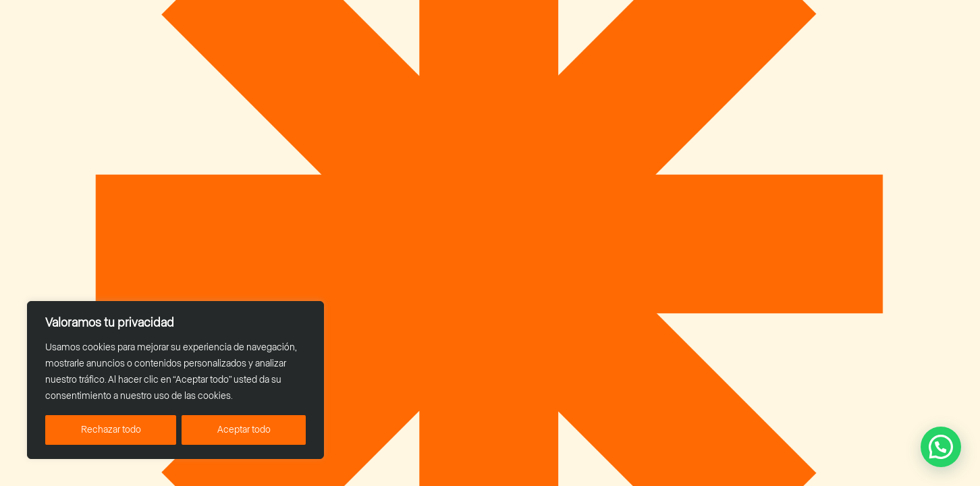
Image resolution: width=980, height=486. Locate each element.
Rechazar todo (111, 430)
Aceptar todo (244, 430)
